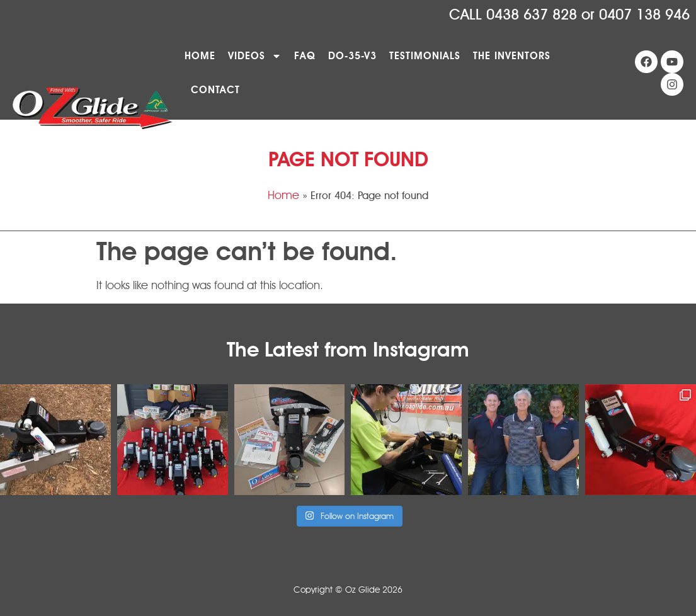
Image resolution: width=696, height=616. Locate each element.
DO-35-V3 (352, 56)
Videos (255, 56)
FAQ (305, 56)
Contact (215, 90)
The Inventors (512, 56)
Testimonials (425, 56)
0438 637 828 (532, 15)
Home (200, 56)
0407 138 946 (644, 15)
